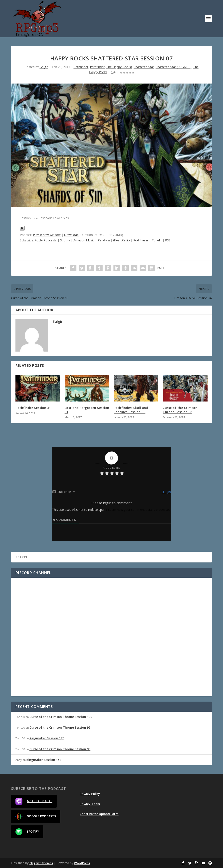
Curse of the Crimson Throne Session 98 (60, 749)
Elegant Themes (41, 863)
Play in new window (47, 235)
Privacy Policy (90, 794)
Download (71, 235)
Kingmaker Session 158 (44, 760)
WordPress (82, 863)
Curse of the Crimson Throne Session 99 (60, 727)
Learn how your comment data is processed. (140, 510)
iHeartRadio (122, 240)
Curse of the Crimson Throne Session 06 (180, 410)
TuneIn (157, 240)
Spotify (65, 240)
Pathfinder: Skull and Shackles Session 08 (131, 410)
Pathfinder (81, 67)
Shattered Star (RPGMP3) (174, 67)
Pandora (104, 240)
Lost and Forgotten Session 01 (87, 410)
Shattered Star (144, 67)
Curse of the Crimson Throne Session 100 (61, 717)
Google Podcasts (36, 817)
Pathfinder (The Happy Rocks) (111, 67)
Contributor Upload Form (99, 814)
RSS (168, 240)
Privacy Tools (90, 804)
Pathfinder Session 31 (33, 408)
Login (166, 492)
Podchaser (141, 240)
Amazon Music (84, 240)
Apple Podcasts (46, 240)
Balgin (44, 67)
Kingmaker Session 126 (47, 738)
